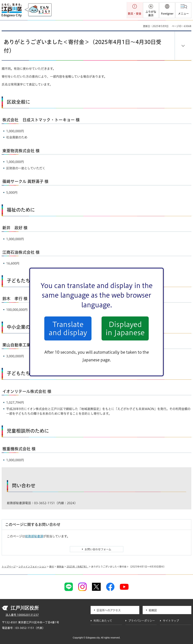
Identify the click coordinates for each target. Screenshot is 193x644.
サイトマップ (171, 621)
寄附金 (60, 567)
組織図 (153, 610)
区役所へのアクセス (109, 610)
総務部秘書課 (34, 536)
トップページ (9, 567)
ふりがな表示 (151, 14)
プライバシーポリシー (142, 621)
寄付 (52, 567)
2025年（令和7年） (77, 567)
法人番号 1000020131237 (22, 615)
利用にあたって (103, 621)
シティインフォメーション (32, 567)
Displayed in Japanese (125, 328)
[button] (167, 10)
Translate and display (68, 328)
